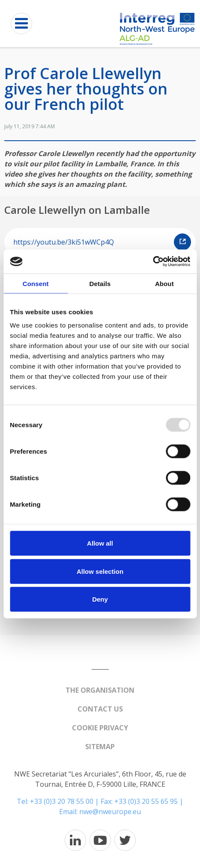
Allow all (100, 543)
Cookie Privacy (100, 728)
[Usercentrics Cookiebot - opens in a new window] (153, 262)
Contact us (100, 709)
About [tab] (164, 283)
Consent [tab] (36, 283)
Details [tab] (100, 283)
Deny (100, 599)
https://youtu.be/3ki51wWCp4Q (102, 242)
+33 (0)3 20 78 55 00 (62, 801)
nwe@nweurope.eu (110, 812)
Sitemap (100, 747)
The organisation (100, 690)
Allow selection (100, 571)
